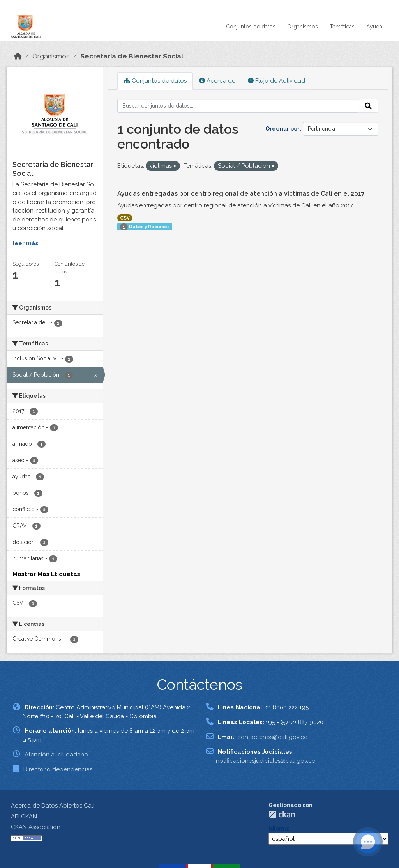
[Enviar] (368, 106)
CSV (125, 218)
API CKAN (24, 817)
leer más (26, 243)
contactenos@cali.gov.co (273, 737)
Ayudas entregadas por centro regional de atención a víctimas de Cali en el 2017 (241, 194)
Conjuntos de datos (251, 27)
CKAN (282, 814)
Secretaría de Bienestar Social (132, 56)
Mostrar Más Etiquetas (46, 574)
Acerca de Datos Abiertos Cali (53, 806)
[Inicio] (18, 56)
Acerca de (217, 81)
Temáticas (342, 27)
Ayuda (374, 27)
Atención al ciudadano (56, 755)
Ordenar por (282, 129)
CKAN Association (36, 827)
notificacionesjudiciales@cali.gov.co (266, 761)
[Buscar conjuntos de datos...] (238, 106)
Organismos (303, 27)
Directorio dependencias (58, 769)
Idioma (278, 829)
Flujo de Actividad (276, 81)
